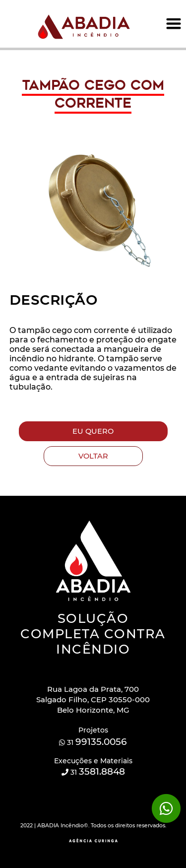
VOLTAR (93, 456)
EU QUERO (93, 431)
